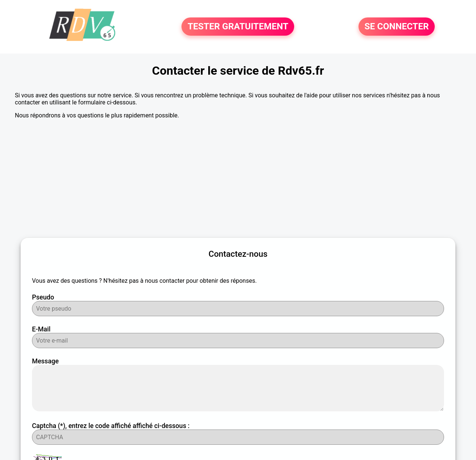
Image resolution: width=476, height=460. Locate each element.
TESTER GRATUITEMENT (238, 27)
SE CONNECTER (397, 27)
